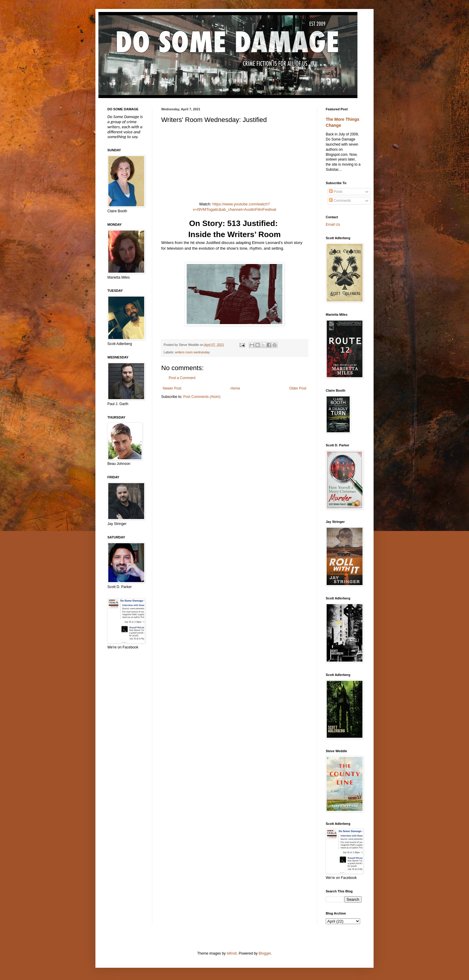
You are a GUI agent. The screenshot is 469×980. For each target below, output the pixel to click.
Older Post (298, 388)
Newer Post (172, 388)
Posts (336, 192)
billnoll (232, 953)
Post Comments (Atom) (202, 397)
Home (235, 388)
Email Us (333, 225)
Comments (340, 201)
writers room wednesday (192, 352)
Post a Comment (182, 378)
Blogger (265, 953)
